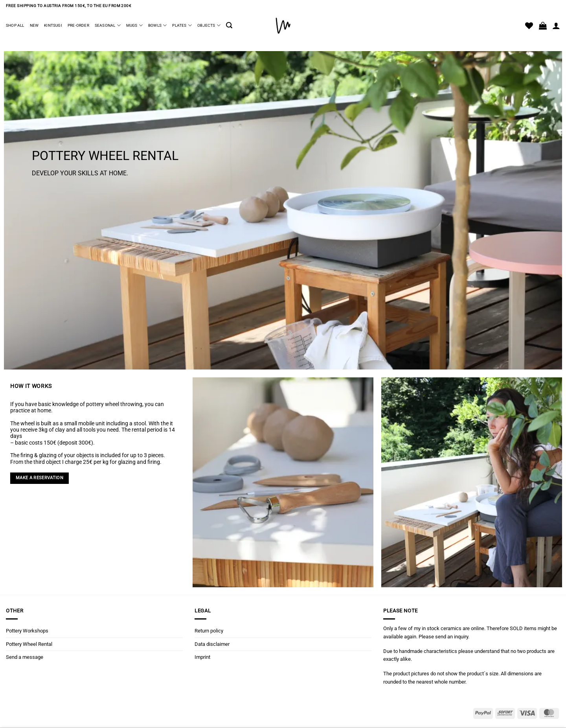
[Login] (556, 26)
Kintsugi (53, 25)
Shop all (15, 25)
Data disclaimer (212, 644)
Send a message (25, 657)
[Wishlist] (529, 26)
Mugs (134, 25)
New (34, 25)
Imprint (202, 657)
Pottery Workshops (27, 631)
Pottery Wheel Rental (29, 644)
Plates (182, 25)
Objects (209, 25)
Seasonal (108, 25)
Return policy (209, 631)
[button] (229, 25)
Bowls (157, 25)
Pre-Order (78, 25)
